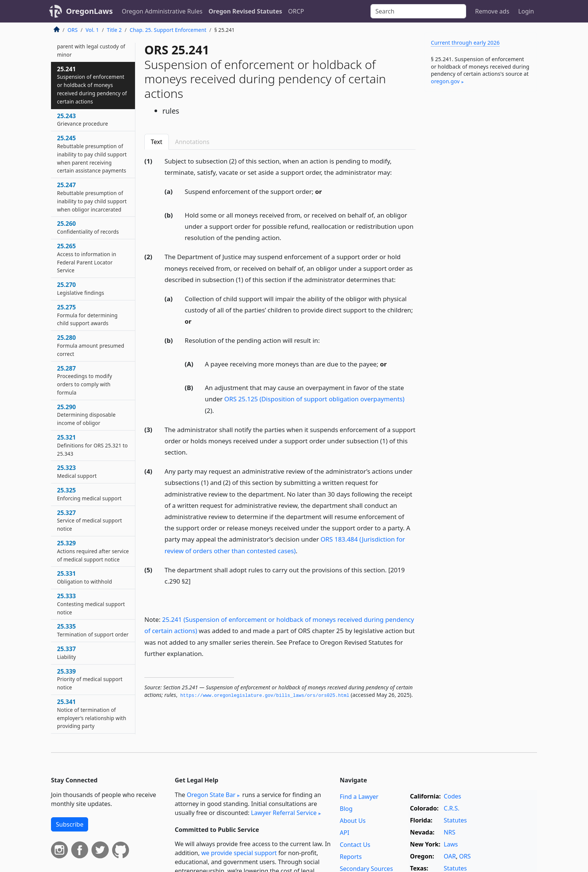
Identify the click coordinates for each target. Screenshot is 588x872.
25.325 (89, 494)
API (344, 833)
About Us (353, 821)
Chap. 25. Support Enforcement (168, 30)
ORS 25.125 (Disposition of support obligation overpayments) (314, 399)
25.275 (87, 315)
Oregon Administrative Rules (162, 11)
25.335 (93, 630)
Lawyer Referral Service (284, 813)
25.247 (92, 197)
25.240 (91, 42)
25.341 (91, 714)
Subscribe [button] (70, 824)
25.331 (85, 577)
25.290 (86, 415)
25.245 (92, 154)
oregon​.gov (445, 81)
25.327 (89, 521)
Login (526, 11)
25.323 (77, 471)
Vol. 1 (92, 30)
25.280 (91, 345)
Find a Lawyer (359, 797)
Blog (346, 809)
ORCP (296, 11)
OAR (450, 856)
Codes (452, 796)
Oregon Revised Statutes (245, 11)
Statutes (455, 820)
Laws (451, 844)
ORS (73, 30)
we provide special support (239, 853)
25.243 (82, 120)
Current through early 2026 (465, 43)
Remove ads (492, 11)
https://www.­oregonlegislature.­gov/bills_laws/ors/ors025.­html (265, 696)
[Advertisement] (481, 215)
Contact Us (355, 845)
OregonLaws (89, 11)
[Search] (418, 11)
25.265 (87, 258)
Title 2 (114, 30)
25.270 (81, 288)
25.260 (88, 227)
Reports (351, 857)
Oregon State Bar (211, 795)
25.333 (91, 604)
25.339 (90, 679)
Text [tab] (157, 142)
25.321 (92, 445)
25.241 (92, 85)
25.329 (93, 551)
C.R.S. (451, 808)
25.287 (85, 380)
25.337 (66, 653)
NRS (449, 832)
